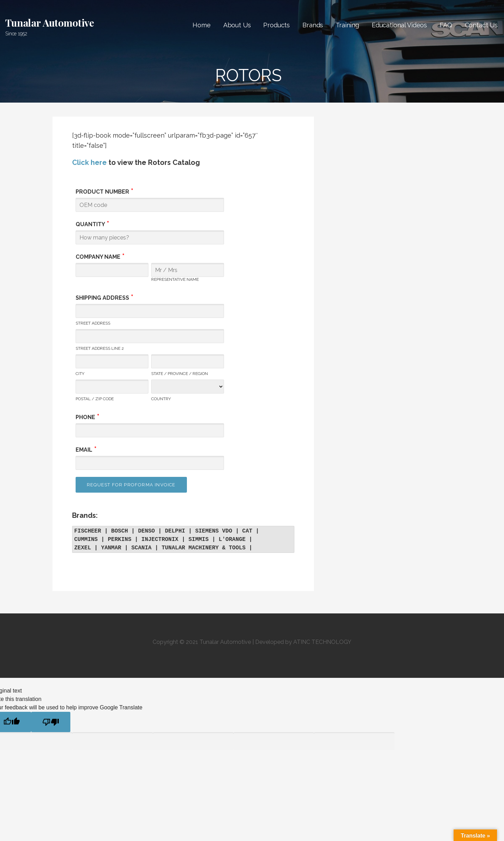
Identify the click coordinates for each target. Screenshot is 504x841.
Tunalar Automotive (50, 23)
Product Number (102, 192)
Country (161, 399)
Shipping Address (102, 298)
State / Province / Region (180, 374)
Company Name (98, 257)
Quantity (90, 224)
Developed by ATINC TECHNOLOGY (303, 642)
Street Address (93, 323)
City (80, 374)
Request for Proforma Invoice (131, 485)
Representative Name (175, 279)
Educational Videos (399, 25)
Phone (85, 417)
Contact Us (481, 25)
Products (276, 25)
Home (201, 25)
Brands (313, 25)
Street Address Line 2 (100, 348)
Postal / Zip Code (95, 399)
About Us (237, 25)
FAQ (446, 25)
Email (84, 450)
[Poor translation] (51, 722)
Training (347, 25)
